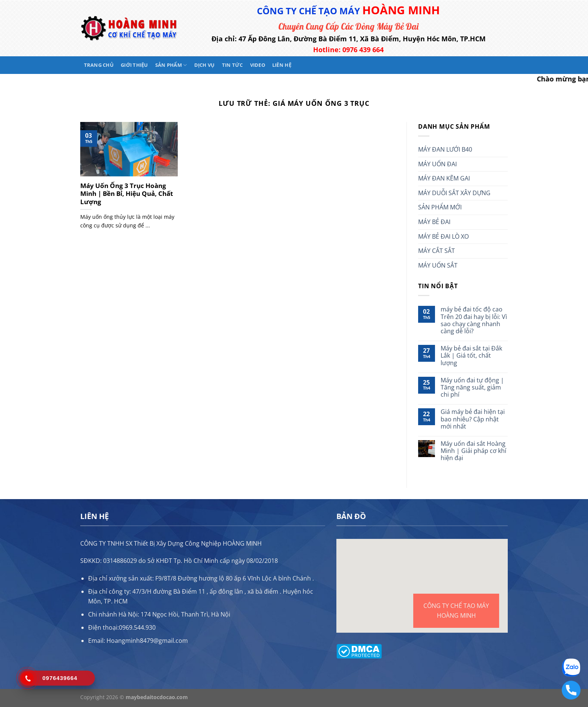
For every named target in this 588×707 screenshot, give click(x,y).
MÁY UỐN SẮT (438, 265)
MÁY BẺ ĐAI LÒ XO (443, 236)
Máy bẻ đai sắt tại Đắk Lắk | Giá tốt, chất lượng (471, 356)
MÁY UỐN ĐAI (437, 164)
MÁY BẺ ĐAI (434, 222)
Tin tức (232, 65)
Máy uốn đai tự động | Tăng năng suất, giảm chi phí (472, 388)
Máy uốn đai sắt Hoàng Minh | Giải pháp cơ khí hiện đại (473, 451)
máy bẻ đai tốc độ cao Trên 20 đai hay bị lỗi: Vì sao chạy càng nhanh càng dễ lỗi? (474, 320)
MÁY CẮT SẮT (436, 251)
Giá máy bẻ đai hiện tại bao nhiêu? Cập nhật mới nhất (473, 419)
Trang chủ (99, 65)
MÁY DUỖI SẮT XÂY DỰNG (454, 193)
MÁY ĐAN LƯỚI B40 (445, 149)
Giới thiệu (134, 65)
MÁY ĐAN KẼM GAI (444, 178)
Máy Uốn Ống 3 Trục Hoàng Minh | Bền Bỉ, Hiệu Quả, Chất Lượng (127, 194)
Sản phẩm (171, 65)
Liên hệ (282, 65)
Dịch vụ (205, 65)
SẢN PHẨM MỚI (440, 207)
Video (258, 65)
